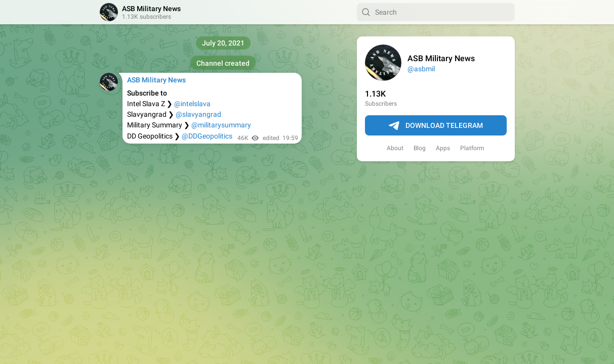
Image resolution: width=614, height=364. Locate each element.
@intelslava (192, 104)
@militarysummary (221, 125)
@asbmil (421, 69)
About (395, 148)
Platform (472, 148)
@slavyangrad (198, 114)
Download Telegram (436, 126)
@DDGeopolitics (207, 136)
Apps (443, 148)
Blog (420, 148)
